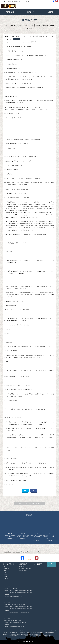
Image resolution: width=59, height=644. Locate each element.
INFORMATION (10, 12)
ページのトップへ (51, 565)
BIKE (20, 25)
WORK (31, 25)
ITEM (25, 25)
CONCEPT (49, 12)
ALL (6, 25)
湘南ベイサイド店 (23, 571)
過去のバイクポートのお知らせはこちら (29, 503)
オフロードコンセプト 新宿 (25, 569)
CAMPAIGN (13, 25)
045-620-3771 (15, 589)
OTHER (30, 28)
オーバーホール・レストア (13, 42)
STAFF (52, 25)
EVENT (38, 25)
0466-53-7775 (18, 621)
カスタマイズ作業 (25, 42)
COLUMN (45, 25)
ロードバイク (40, 42)
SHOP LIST (29, 12)
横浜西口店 (33, 42)
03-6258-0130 (22, 605)
